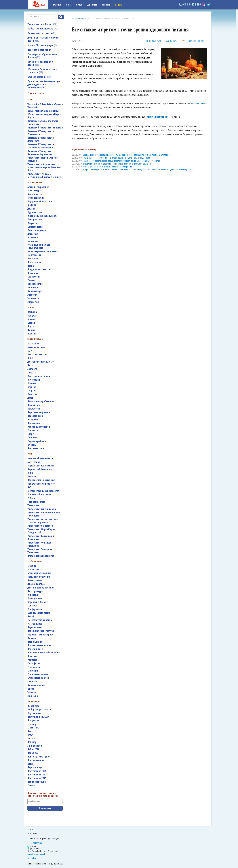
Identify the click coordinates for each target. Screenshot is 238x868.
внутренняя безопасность (41, 201)
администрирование (38, 187)
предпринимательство (39, 269)
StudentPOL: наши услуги (42, 45)
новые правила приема (39, 757)
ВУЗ (29, 487)
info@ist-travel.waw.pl (36, 854)
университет (34, 505)
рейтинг (32, 498)
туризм (31, 280)
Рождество (33, 430)
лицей (31, 617)
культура (32, 394)
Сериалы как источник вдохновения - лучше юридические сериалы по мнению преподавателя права (127, 155)
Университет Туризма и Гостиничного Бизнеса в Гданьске (45, 176)
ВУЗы (79, 5)
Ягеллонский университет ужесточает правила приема (107, 167)
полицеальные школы (39, 645)
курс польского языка (39, 613)
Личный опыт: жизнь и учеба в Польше (43, 39)
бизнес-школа (35, 580)
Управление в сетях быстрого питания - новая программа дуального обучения (117, 164)
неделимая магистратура (41, 631)
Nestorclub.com (58, 864)
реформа (32, 660)
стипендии (33, 671)
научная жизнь (35, 627)
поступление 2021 (37, 771)
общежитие (34, 409)
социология (34, 277)
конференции (35, 609)
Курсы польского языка (42, 33)
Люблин (31, 330)
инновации (33, 595)
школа (31, 689)
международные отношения (43, 251)
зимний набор (35, 746)
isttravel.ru (32, 858)
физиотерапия (35, 284)
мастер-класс (35, 624)
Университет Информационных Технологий (44, 514)
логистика (33, 234)
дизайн (31, 209)
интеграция (34, 380)
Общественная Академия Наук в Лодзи (44, 116)
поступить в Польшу (38, 717)
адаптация (33, 344)
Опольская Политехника (40, 494)
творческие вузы (36, 502)
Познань (32, 334)
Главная (57, 5)
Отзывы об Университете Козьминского (41, 133)
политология (34, 262)
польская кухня (35, 416)
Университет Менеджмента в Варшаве (43, 159)
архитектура (34, 191)
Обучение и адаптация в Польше (40, 63)
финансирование (36, 685)
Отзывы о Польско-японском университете (43, 123)
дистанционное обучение (41, 588)
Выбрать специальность (43, 29)
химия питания (198, 103)
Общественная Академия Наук (43, 111)
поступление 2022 (37, 775)
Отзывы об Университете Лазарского (41, 139)
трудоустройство (37, 441)
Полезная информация (41, 50)
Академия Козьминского (40, 458)
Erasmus (32, 566)
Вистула (32, 477)
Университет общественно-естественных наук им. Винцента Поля (44, 167)
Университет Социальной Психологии (41, 538)
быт (30, 351)
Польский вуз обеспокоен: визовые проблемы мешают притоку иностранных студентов (121, 161)
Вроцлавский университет (41, 484)
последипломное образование (44, 653)
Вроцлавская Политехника (41, 480)
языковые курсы (36, 448)
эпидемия (33, 696)
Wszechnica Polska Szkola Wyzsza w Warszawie (45, 106)
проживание (34, 423)
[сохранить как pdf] (193, 41)
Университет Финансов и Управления (40, 544)
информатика (35, 219)
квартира (32, 391)
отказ (30, 764)
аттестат (32, 739)
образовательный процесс (42, 635)
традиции (32, 438)
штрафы (32, 445)
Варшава (32, 312)
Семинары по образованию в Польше (42, 56)
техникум (32, 682)
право (31, 266)
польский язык (35, 649)
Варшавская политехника (41, 466)
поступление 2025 (37, 778)
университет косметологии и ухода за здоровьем (43, 521)
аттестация (34, 462)
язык (30, 731)
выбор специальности (39, 710)
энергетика (33, 302)
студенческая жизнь (38, 674)
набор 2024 (33, 753)
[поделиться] (153, 41)
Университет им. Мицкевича (42, 509)
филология (33, 288)
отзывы (32, 638)
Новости (106, 5)
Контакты (92, 5)
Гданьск (31, 319)
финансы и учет (36, 291)
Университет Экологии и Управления (40, 551)
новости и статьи (85, 18)
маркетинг (33, 238)
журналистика (35, 212)
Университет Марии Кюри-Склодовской (41, 531)
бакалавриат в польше (39, 573)
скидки (31, 785)
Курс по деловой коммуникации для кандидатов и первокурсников (44, 84)
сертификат (34, 663)
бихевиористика (36, 198)
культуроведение (37, 230)
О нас (69, 5)
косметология (35, 227)
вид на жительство (37, 354)
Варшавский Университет (41, 469)
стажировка (34, 667)
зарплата (32, 369)
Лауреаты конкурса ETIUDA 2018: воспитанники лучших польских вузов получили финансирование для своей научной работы (138, 170)
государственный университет (43, 491)
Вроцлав (32, 316)
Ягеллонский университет (41, 556)
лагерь (31, 398)
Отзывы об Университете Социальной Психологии (41, 146)
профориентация (37, 782)
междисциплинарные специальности (39, 246)
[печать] (172, 41)
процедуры (33, 720)
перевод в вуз (35, 767)
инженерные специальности (42, 216)
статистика (33, 728)
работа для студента (39, 427)
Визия (30, 473)
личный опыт (34, 405)
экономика (33, 298)
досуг (30, 365)
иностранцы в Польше (39, 376)
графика (32, 205)
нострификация (36, 760)
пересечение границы (39, 412)
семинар (32, 724)
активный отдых (36, 347)
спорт (31, 434)
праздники (33, 420)
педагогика (33, 259)
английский (33, 570)
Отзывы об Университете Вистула (45, 128)
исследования (35, 598)
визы (30, 358)
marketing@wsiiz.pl (158, 117)
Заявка (119, 5)
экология (32, 295)
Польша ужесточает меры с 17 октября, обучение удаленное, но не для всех (116, 158)
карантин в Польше (38, 602)
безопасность (35, 194)
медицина (33, 241)
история (32, 383)
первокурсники (35, 642)
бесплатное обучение (39, 577)
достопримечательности (41, 362)
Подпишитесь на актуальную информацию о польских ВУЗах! (43, 794)
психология (33, 273)
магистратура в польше (40, 620)
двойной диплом (36, 584)
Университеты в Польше (42, 24)
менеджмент (34, 255)
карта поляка (34, 713)
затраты (32, 373)
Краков (31, 323)
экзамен (32, 692)
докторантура (35, 591)
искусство (33, 223)
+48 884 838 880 (190, 4)
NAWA (30, 735)
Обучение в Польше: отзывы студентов (42, 71)
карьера (32, 387)
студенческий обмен (38, 678)
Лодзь (31, 326)
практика (32, 656)
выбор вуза (33, 706)
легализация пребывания (41, 401)
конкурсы (32, 606)
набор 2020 (33, 749)
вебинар (32, 742)
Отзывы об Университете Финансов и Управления (41, 153)
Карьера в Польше (39, 77)
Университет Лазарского (40, 526)
